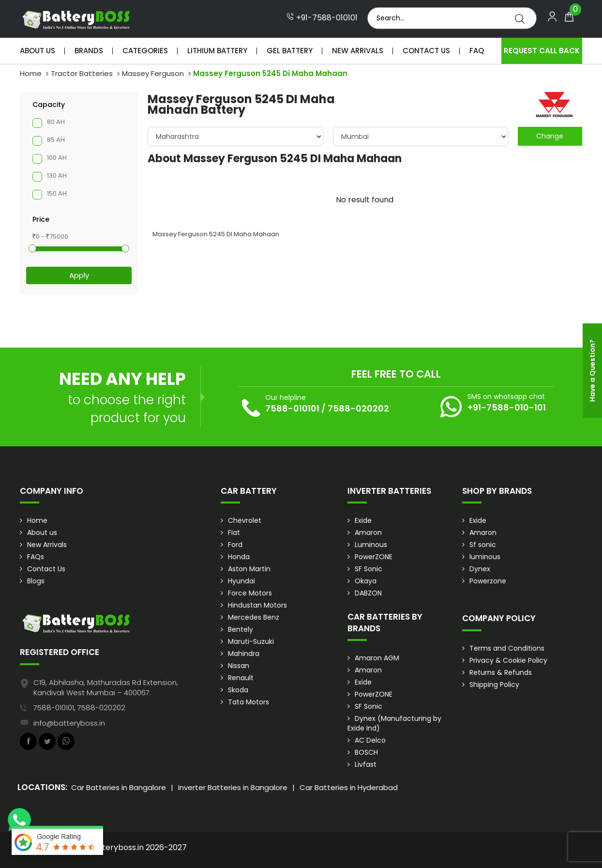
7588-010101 (292, 408)
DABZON (368, 593)
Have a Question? (592, 371)
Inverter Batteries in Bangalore (233, 787)
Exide (363, 520)
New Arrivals (358, 51)
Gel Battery (290, 51)
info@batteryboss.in (69, 723)
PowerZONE (374, 557)
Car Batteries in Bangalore (119, 787)
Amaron (368, 533)
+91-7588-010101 (322, 18)
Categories (145, 51)
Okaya (366, 581)
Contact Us (426, 51)
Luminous (371, 545)
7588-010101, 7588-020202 (79, 708)
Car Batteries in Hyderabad (349, 787)
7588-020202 (358, 408)
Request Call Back (542, 51)
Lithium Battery (217, 51)
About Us (38, 51)
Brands (89, 51)
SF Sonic (369, 569)
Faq (477, 51)
